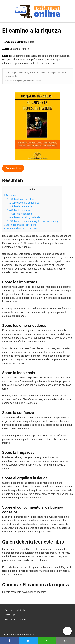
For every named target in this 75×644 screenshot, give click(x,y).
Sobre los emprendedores (23, 203)
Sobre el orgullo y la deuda (24, 217)
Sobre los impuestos (20, 199)
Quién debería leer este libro (20, 225)
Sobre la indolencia (20, 206)
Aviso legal (10, 615)
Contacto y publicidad (16, 610)
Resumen (10, 195)
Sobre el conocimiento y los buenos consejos (34, 221)
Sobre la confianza (19, 210)
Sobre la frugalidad (20, 214)
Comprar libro (13, 168)
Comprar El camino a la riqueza (22, 228)
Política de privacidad (15, 619)
